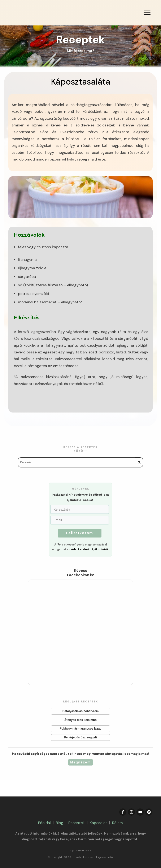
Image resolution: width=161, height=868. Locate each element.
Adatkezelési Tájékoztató (95, 857)
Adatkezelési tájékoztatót (90, 549)
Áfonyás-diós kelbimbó (80, 720)
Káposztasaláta (81, 82)
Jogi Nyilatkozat (80, 851)
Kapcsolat (98, 823)
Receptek (77, 823)
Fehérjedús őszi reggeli (80, 738)
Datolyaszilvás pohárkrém (80, 711)
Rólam (118, 823)
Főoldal (44, 823)
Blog (60, 823)
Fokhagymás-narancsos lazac (80, 729)
